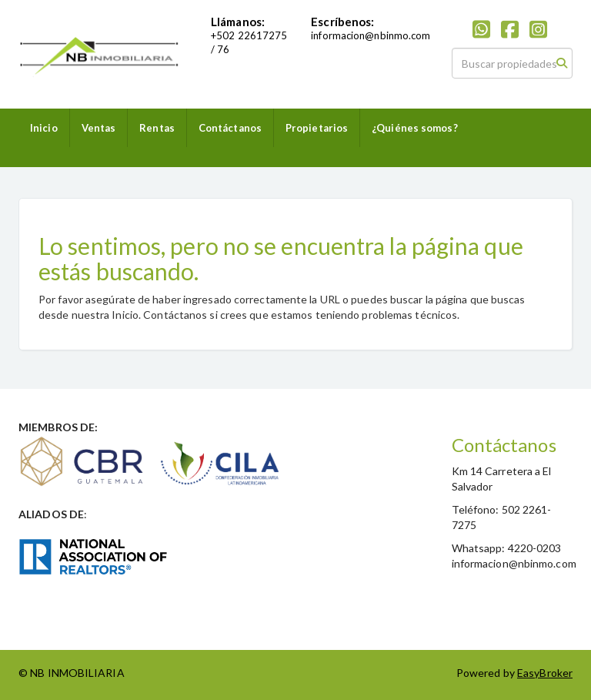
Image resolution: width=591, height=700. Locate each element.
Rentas (157, 128)
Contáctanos (230, 128)
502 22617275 (252, 35)
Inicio (44, 128)
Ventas (99, 128)
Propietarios (317, 128)
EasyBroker (545, 673)
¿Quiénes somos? (415, 128)
